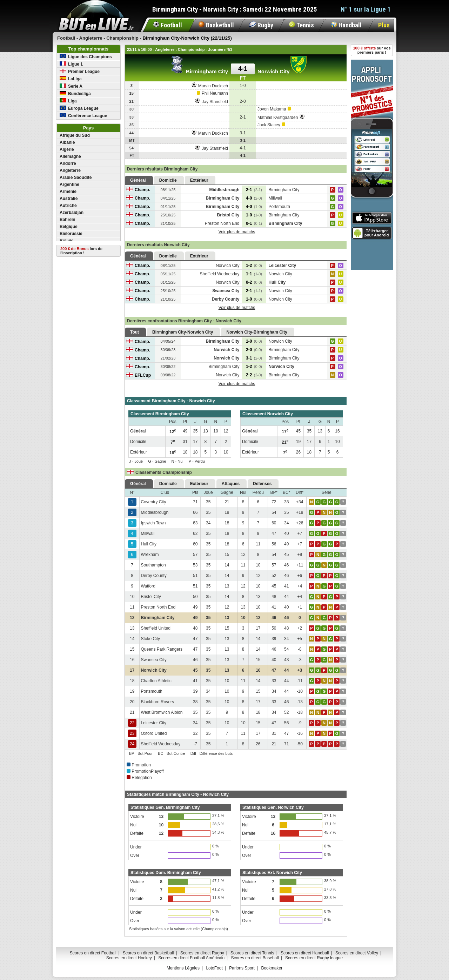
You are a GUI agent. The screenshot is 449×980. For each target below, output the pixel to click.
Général (138, 180)
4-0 (254, 198)
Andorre (68, 163)
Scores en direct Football (93, 953)
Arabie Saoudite (76, 177)
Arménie (68, 192)
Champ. (138, 190)
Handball (346, 25)
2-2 (254, 375)
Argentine (69, 184)
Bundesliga (75, 93)
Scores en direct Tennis (252, 953)
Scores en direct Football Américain (191, 958)
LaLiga (71, 79)
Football (168, 25)
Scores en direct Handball (305, 953)
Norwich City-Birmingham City (257, 332)
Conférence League (83, 116)
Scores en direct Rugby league (314, 958)
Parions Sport (242, 968)
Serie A (71, 86)
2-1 (254, 190)
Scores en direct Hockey (129, 958)
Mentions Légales (183, 968)
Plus (384, 25)
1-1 (254, 274)
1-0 (254, 215)
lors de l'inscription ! (81, 251)
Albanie (67, 142)
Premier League (80, 71)
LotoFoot (214, 968)
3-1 (254, 358)
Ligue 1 (71, 64)
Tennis (301, 25)
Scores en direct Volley (357, 953)
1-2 (254, 266)
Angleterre (70, 170)
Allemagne (70, 156)
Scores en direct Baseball (255, 958)
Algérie (67, 149)
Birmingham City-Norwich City (183, 332)
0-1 (254, 223)
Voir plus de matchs (237, 232)
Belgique (69, 227)
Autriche (68, 206)
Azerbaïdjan (72, 213)
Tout (135, 332)
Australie (69, 199)
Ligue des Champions (86, 57)
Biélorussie (71, 234)
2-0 (254, 350)
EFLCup (139, 375)
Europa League (79, 108)
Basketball (216, 25)
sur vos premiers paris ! (372, 50)
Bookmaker (272, 968)
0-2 (254, 282)
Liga (68, 101)
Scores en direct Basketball (148, 953)
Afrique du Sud (75, 135)
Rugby (261, 25)
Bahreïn (68, 220)
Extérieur (199, 180)
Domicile (168, 180)
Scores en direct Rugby (202, 953)
